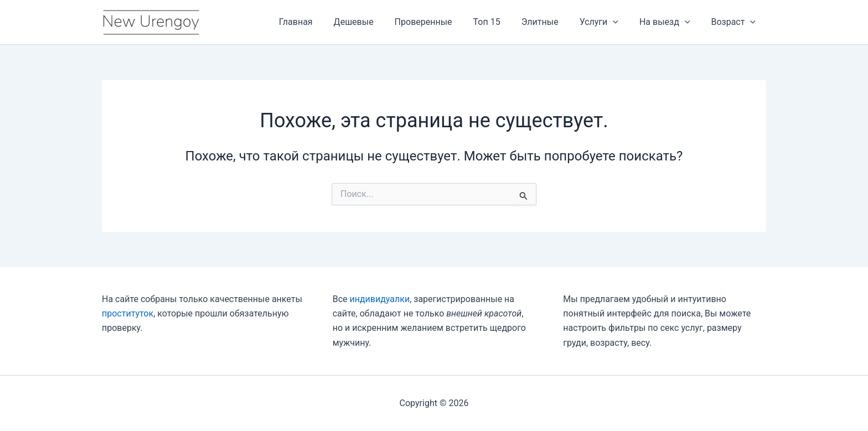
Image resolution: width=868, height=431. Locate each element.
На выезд (670, 22)
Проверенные (442, 22)
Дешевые (375, 22)
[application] (621, 22)
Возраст (735, 22)
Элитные (552, 22)
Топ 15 (502, 22)
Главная (321, 22)
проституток (128, 313)
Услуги (607, 22)
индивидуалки (379, 299)
